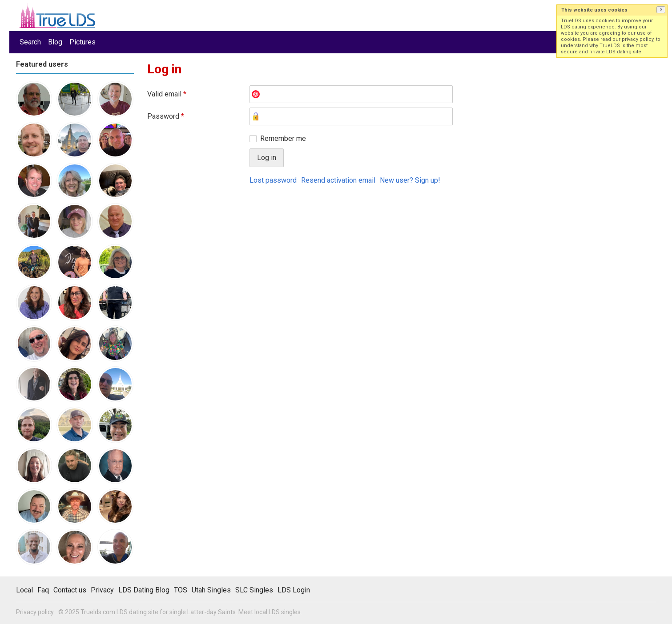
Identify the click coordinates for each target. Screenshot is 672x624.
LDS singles (285, 612)
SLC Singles (254, 590)
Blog (55, 42)
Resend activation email (338, 180)
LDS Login (294, 590)
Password (166, 116)
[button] (661, 10)
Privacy (102, 590)
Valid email (167, 94)
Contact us (70, 590)
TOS (181, 590)
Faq (43, 590)
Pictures (82, 42)
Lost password (273, 180)
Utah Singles (211, 590)
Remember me (283, 138)
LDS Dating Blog (144, 590)
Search (30, 42)
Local (24, 590)
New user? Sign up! (410, 180)
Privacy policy (35, 612)
